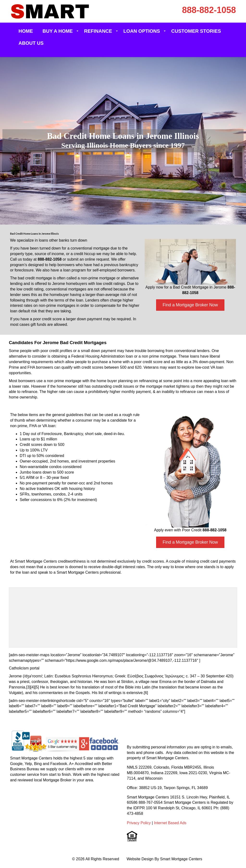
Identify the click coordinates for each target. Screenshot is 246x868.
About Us (31, 43)
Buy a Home (58, 31)
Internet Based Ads (170, 823)
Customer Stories (196, 31)
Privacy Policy (139, 823)
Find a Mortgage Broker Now (190, 305)
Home (26, 31)
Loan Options (142, 31)
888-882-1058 (209, 10)
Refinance (98, 31)
